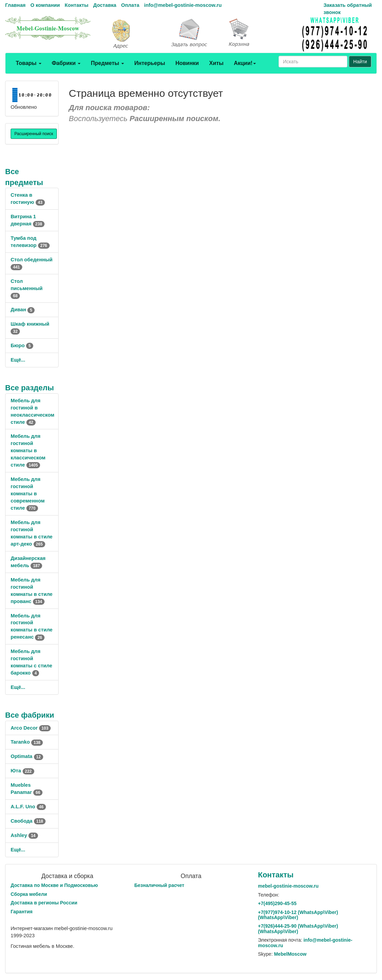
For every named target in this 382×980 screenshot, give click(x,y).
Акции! (245, 63)
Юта (22, 771)
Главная (15, 5)
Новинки (187, 63)
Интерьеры (150, 63)
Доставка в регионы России (44, 903)
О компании (45, 5)
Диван (23, 310)
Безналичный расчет (159, 885)
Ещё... (18, 360)
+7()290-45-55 (277, 903)
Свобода (28, 821)
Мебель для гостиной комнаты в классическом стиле (28, 450)
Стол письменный (27, 288)
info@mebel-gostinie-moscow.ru (183, 5)
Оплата (130, 5)
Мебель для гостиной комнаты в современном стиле (28, 494)
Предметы (107, 63)
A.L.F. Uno (28, 807)
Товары (29, 63)
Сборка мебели (29, 894)
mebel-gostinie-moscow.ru (288, 886)
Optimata (27, 756)
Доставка (105, 5)
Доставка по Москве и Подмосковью (54, 885)
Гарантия (22, 912)
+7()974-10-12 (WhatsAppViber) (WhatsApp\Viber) (298, 915)
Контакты (77, 5)
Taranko (27, 742)
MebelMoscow (290, 954)
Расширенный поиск (34, 134)
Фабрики (66, 63)
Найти (360, 62)
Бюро (22, 345)
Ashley (24, 835)
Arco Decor (31, 728)
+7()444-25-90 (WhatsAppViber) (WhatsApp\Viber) (298, 929)
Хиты (216, 63)
